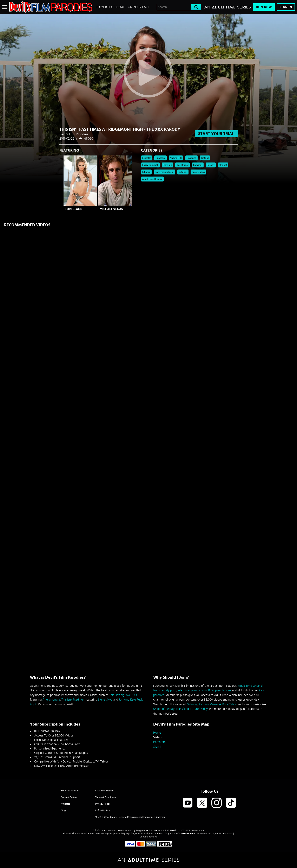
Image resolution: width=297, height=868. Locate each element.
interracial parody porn (192, 690)
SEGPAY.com (188, 834)
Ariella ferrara (51, 700)
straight (223, 165)
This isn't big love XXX (123, 695)
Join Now (264, 7)
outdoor (183, 172)
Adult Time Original (152, 179)
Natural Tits (176, 158)
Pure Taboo (230, 704)
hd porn (146, 172)
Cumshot (198, 165)
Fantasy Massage (210, 704)
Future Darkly (199, 709)
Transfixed (182, 709)
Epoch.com (81, 834)
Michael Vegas (111, 209)
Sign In (286, 7)
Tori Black (73, 209)
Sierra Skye (105, 700)
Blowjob (167, 165)
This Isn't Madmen (73, 700)
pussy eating (198, 172)
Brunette (147, 158)
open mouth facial (164, 172)
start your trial (216, 134)
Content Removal (149, 837)
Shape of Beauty (164, 709)
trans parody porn (165, 690)
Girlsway (192, 704)
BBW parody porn (219, 690)
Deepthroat (183, 165)
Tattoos (205, 158)
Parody (211, 165)
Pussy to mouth (150, 165)
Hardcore (160, 158)
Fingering (191, 158)
